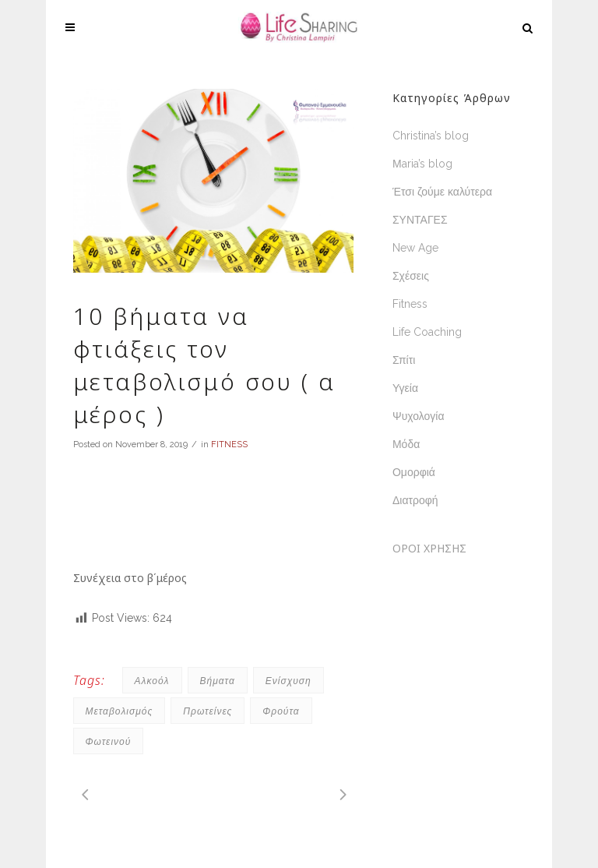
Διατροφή (415, 500)
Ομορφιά (414, 472)
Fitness (410, 304)
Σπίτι (404, 360)
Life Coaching (427, 332)
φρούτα (281, 711)
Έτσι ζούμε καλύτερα (442, 192)
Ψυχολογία (419, 416)
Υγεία (405, 388)
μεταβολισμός (120, 711)
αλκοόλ (152, 681)
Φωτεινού (109, 741)
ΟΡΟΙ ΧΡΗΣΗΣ (429, 548)
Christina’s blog (431, 136)
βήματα (218, 681)
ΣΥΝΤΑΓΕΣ (420, 220)
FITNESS (229, 445)
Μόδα (406, 444)
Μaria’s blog (422, 164)
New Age (415, 248)
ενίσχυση (288, 681)
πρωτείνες (208, 711)
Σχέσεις (411, 276)
